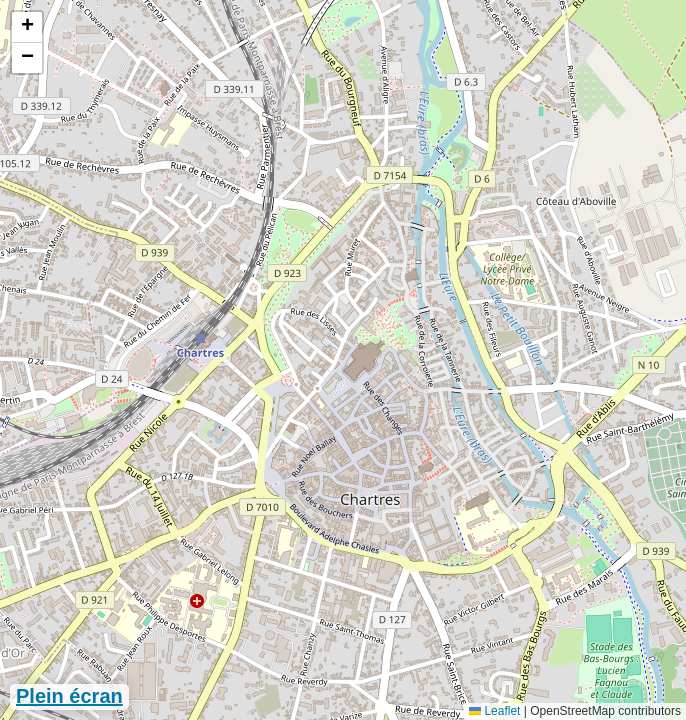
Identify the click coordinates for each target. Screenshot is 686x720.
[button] (27, 27)
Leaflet (494, 711)
